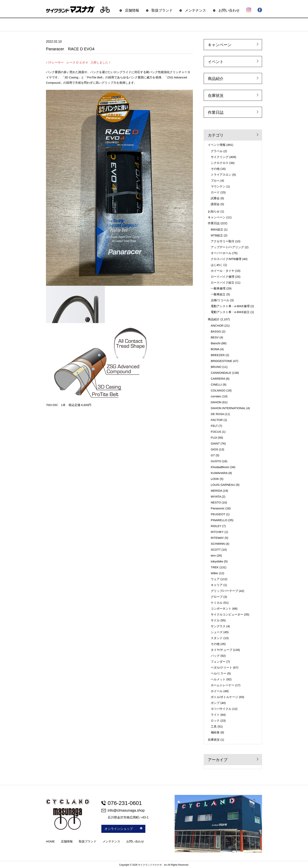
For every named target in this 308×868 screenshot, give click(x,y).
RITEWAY (217, 538)
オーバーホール (221, 253)
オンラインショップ (123, 829)
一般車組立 (218, 294)
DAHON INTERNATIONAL (228, 408)
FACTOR (217, 420)
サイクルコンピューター (227, 614)
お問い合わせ (229, 10)
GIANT (215, 443)
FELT (214, 426)
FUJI (214, 438)
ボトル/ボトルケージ (224, 697)
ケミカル (217, 603)
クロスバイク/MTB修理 (226, 259)
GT (213, 455)
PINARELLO (219, 520)
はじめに (217, 265)
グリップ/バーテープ (224, 591)
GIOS (214, 449)
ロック (215, 721)
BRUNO (216, 367)
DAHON (216, 402)
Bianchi (216, 343)
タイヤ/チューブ (221, 650)
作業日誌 (216, 112)
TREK (215, 567)
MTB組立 (217, 235)
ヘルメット (218, 679)
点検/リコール (220, 300)
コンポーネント (221, 609)
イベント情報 (217, 145)
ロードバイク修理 (223, 277)
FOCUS (216, 432)
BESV (215, 337)
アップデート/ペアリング (227, 247)
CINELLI (216, 384)
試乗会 (215, 198)
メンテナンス (195, 10)
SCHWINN (218, 544)
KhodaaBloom (220, 467)
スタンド (217, 638)
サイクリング (220, 157)
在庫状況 (216, 96)
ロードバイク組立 (223, 282)
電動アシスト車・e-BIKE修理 (230, 306)
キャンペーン (220, 45)
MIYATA (216, 496)
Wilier (214, 573)
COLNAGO (218, 390)
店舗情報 (132, 10)
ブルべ (215, 180)
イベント (216, 62)
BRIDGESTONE (221, 361)
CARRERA (218, 379)
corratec (216, 396)
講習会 (215, 204)
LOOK (215, 479)
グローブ (217, 597)
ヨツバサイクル (221, 709)
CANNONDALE (221, 373)
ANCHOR (217, 326)
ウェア (215, 579)
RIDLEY (216, 526)
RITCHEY (217, 532)
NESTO (216, 502)
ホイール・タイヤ (223, 271)
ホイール (217, 691)
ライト (215, 715)
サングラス (218, 626)
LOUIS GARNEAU (223, 485)
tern (213, 555)
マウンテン (218, 186)
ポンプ (215, 703)
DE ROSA (217, 414)
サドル (215, 620)
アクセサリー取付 (223, 241)
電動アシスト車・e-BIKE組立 (230, 312)
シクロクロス (220, 163)
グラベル (217, 151)
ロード (215, 192)
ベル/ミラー (219, 673)
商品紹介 (216, 79)
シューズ (217, 632)
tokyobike (217, 561)
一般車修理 (218, 288)
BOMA (215, 349)
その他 (215, 169)
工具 (214, 726)
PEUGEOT (218, 514)
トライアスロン (221, 175)
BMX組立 (217, 229)
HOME (50, 841)
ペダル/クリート (221, 667)
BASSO (216, 331)
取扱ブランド (162, 10)
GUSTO (216, 461)
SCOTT (216, 550)
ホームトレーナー (223, 685)
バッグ (215, 656)
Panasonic (218, 508)
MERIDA (216, 491)
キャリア (217, 585)
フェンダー (218, 662)
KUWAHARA (219, 473)
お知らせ (214, 211)
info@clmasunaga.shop (123, 810)
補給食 (215, 732)
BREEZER (218, 355)
